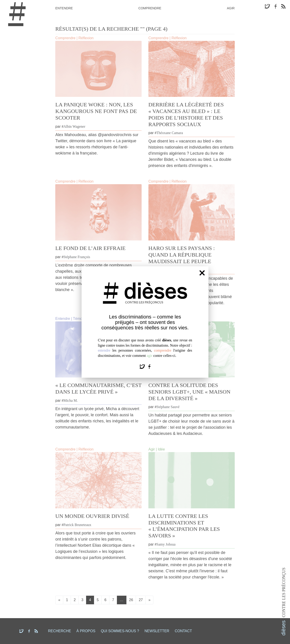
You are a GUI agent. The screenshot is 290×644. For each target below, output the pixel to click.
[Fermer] (202, 273)
